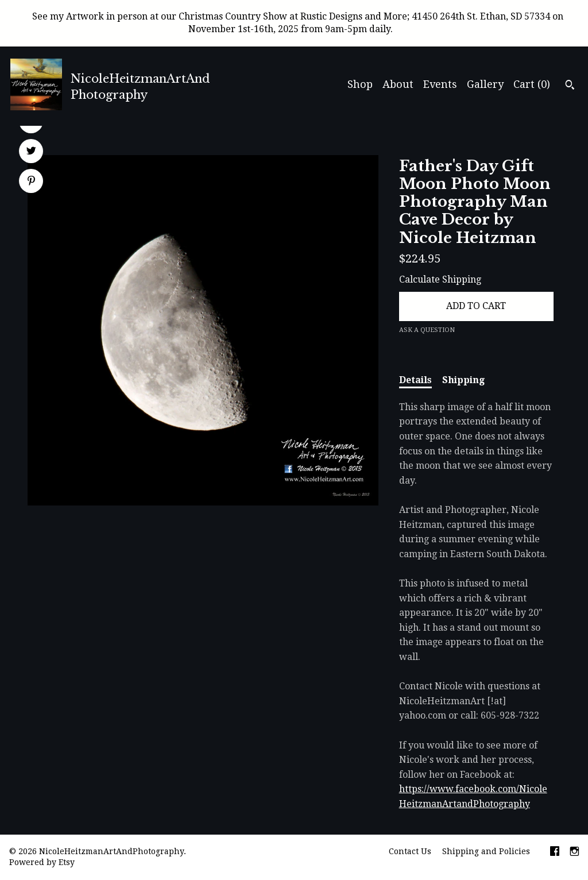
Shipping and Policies (486, 851)
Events (440, 84)
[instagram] (575, 852)
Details (415, 380)
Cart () (532, 84)
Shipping (463, 380)
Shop (360, 84)
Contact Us (410, 851)
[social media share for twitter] (31, 152)
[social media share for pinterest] (31, 182)
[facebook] (555, 852)
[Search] (570, 86)
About (398, 84)
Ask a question (427, 330)
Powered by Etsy (42, 862)
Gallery (485, 84)
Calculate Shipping (440, 279)
